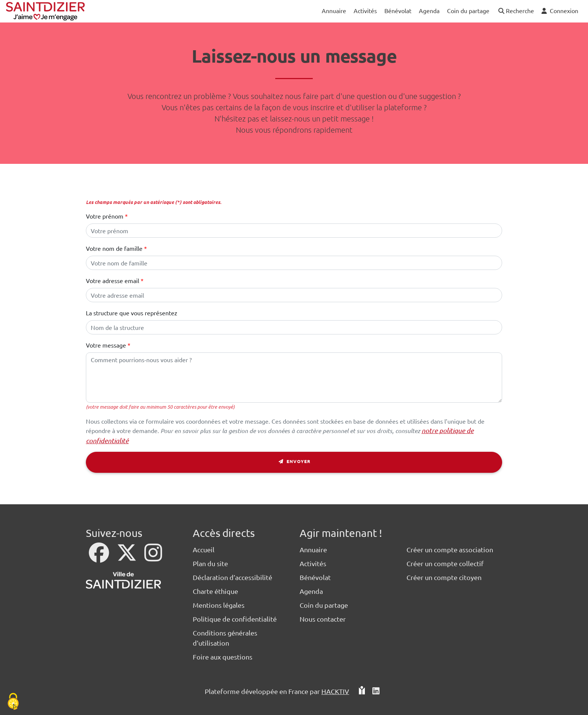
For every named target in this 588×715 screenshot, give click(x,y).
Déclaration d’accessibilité (232, 577)
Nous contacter (323, 619)
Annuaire (313, 549)
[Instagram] (153, 557)
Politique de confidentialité (235, 619)
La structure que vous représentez (132, 313)
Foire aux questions (223, 657)
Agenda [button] (429, 10)
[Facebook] (100, 557)
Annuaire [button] (334, 10)
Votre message (106, 345)
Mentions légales (219, 605)
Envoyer (294, 462)
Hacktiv (335, 691)
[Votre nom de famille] (294, 263)
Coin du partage (324, 605)
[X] (127, 557)
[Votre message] (294, 378)
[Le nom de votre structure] (294, 327)
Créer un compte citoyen (444, 577)
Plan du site (210, 563)
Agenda (311, 591)
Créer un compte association (450, 549)
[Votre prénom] (294, 231)
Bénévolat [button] (398, 10)
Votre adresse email (112, 280)
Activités (313, 563)
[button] (515, 11)
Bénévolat (315, 577)
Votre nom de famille (114, 248)
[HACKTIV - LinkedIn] (376, 691)
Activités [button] (365, 10)
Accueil (204, 549)
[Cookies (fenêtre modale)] (13, 702)
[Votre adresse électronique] (294, 295)
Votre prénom (105, 216)
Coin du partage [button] (468, 10)
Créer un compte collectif (445, 563)
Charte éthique (215, 591)
